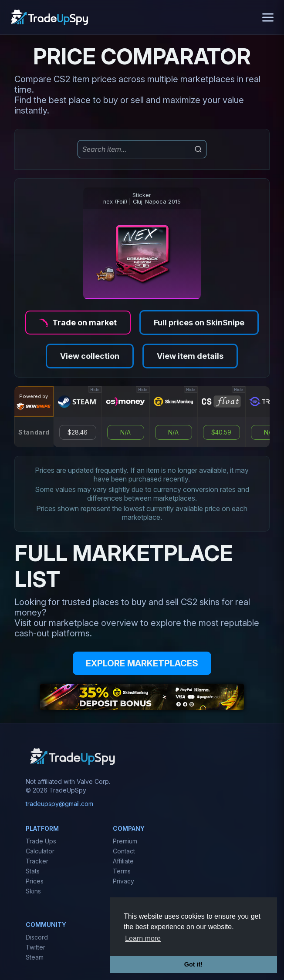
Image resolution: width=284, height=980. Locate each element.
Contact (124, 851)
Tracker (37, 861)
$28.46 (78, 432)
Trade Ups (41, 841)
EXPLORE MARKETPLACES (142, 663)
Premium (125, 841)
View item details (190, 356)
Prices (35, 881)
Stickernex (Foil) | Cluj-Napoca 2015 (142, 198)
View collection (90, 356)
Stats (33, 871)
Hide (95, 390)
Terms (122, 871)
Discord (37, 937)
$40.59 (221, 432)
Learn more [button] (143, 938)
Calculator (40, 851)
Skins (33, 891)
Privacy (123, 881)
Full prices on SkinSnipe (199, 323)
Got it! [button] (193, 964)
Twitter (35, 947)
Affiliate (123, 861)
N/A (125, 432)
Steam (35, 957)
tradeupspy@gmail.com (59, 804)
